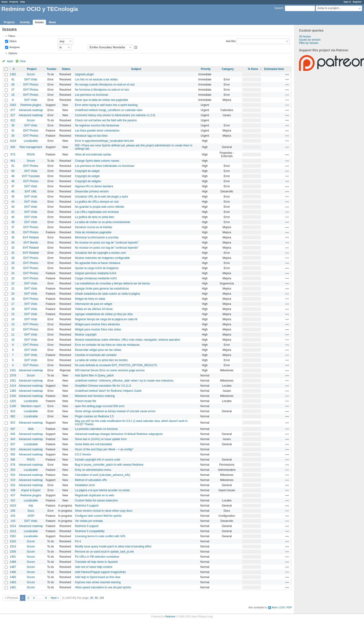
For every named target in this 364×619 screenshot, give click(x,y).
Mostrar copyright (86, 335)
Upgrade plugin (84, 74)
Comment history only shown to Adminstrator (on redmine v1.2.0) (115, 115)
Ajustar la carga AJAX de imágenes (97, 268)
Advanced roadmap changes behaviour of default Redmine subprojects (119, 434)
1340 (13, 396)
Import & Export (31, 490)
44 (13, 202)
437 (13, 495)
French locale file (86, 401)
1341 (13, 370)
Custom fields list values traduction (96, 500)
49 (13, 176)
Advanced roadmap (31, 110)
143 (13, 521)
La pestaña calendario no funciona (96, 429)
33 (13, 248)
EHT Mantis (31, 243)
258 (13, 511)
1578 (13, 375)
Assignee (14, 47)
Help (23, 2)
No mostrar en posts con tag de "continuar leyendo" (107, 243)
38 (13, 222)
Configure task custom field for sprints (98, 516)
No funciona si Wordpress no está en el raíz (102, 90)
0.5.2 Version (83, 454)
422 (13, 500)
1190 (13, 406)
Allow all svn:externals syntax (93, 155)
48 (13, 181)
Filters (12, 36)
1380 (13, 391)
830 (13, 147)
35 (13, 237)
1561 (13, 381)
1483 (13, 582)
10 (13, 340)
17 (13, 304)
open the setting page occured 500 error (100, 406)
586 (13, 460)
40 (13, 217)
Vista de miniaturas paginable (93, 232)
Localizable (31, 141)
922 (13, 120)
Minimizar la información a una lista (97, 237)
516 (13, 485)
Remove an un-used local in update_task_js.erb (104, 552)
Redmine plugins (31, 105)
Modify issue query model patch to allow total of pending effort (113, 547)
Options (13, 53)
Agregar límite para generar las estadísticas (102, 289)
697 (13, 429)
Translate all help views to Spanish (96, 562)
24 (13, 273)
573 (13, 155)
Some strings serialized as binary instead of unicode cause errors (115, 411)
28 (13, 85)
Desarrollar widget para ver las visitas (98, 350)
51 (13, 166)
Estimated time (274, 69)
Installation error (85, 485)
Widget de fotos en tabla (90, 299)
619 (13, 449)
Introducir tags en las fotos (91, 136)
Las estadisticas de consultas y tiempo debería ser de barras (112, 283)
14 (13, 319)
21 (13, 289)
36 (13, 232)
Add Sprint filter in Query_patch (94, 375)
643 (13, 439)
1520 (13, 541)
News (52, 22)
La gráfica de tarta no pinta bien (95, 217)
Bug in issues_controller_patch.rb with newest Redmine (109, 465)
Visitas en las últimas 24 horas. (94, 309)
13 (13, 324)
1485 (13, 577)
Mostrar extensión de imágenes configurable (102, 258)
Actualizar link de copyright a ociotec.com (101, 253)
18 (13, 299)
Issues (39, 22)
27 (13, 90)
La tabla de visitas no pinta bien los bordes (101, 360)
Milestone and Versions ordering (95, 396)
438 (13, 490)
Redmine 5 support (87, 506)
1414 (13, 386)
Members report (31, 406)
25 (13, 268)
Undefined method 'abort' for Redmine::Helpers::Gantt (108, 391)
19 (13, 95)
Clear (23, 61)
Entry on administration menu (93, 470)
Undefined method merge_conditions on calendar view (109, 110)
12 (13, 329)
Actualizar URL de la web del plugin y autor (102, 197)
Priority (206, 69)
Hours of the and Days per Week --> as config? (104, 449)
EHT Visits (31, 79)
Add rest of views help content (94, 567)
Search (279, 8)
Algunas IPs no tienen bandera (94, 186)
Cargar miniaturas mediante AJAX (96, 278)
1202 (13, 401)
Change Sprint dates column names (97, 161)
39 (13, 125)
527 (13, 115)
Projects (14, 2)
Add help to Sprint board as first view (98, 577)
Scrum (31, 74)
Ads (31, 506)
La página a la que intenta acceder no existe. (103, 490)
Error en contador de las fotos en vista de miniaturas (107, 345)
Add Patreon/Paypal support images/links (100, 572)
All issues (305, 36)
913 (13, 411)
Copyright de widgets (88, 181)
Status (13, 41)
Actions (287, 74)
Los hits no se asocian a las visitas (96, 79)
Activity (25, 22)
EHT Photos (31, 85)
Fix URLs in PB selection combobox (97, 557)
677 (13, 110)
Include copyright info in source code (98, 460)
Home (5, 2)
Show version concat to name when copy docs (104, 511)
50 (13, 171)
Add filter (231, 41)
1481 (13, 587)
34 (13, 243)
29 (13, 258)
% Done (253, 69)
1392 (13, 74)
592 (13, 454)
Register (357, 2)
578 (13, 465)
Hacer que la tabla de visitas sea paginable (102, 100)
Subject (136, 69)
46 (13, 191)
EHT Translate (31, 176)
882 (13, 416)
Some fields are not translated (93, 444)
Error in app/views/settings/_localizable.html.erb (104, 141)
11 (13, 335)
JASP (31, 516)
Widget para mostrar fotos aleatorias (97, 324)
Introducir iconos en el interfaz (94, 227)
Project (32, 69)
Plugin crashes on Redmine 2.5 (94, 416)
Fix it (78, 541)
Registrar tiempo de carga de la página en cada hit (106, 319)
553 (13, 470)
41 (13, 79)
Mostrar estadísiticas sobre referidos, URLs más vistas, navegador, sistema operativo (128, 340)
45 (13, 197)
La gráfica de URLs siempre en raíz (97, 202)
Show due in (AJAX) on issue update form (101, 439)
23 (13, 278)
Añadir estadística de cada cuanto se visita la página (107, 294)
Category (228, 69)
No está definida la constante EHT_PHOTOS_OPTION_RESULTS (116, 365)
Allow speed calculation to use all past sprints (103, 587)
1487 (13, 567)
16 (13, 309)
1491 (13, 557)
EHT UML (31, 191)
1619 (13, 141)
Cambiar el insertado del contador (96, 355)
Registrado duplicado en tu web (94, 495)
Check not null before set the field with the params (106, 120)
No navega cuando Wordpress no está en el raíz (105, 85)
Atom (275, 607)
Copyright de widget (87, 171)
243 (13, 516)
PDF (289, 607)
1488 (13, 562)
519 (13, 480)
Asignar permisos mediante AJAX (96, 273)
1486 (13, 572)
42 (13, 212)
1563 (13, 105)
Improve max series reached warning (98, 582)
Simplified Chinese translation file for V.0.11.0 (103, 386)
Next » (55, 598)
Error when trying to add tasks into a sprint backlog (106, 105)
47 (13, 186)
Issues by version (310, 40)
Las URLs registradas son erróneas (97, 212)
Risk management (31, 147)
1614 (13, 526)
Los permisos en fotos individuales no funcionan (105, 166)
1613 (13, 531)
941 (13, 161)
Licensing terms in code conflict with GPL (100, 536)
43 (13, 207)
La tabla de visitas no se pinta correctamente (103, 222)
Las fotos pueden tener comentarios (97, 131)
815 (13, 423)
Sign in (347, 2)
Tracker (51, 69)
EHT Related (31, 237)
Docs (31, 511)
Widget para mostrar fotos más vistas (98, 329)
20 (13, 294)
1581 (13, 536)
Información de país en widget (94, 304)
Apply (10, 61)
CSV (282, 607)
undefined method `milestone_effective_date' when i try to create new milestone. (124, 381)
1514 (13, 547)
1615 (13, 506)
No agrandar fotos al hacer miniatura (98, 263)
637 (13, 444)
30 (13, 136)
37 (13, 227)
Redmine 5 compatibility (90, 531)
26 (13, 263)
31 (13, 131)
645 (13, 434)
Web (31, 429)
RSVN (31, 155)
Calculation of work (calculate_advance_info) (103, 475)
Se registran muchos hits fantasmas (97, 125)
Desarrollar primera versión (92, 191)
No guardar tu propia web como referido (100, 207)
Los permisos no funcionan (92, 95)
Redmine (170, 616)
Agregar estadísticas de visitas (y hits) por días (104, 314)
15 (13, 314)
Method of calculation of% (91, 480)
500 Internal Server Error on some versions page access (110, 370)
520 (13, 475)
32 (13, 253)
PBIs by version (309, 43)
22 (13, 283)
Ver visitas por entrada (89, 521)
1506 (13, 552)
